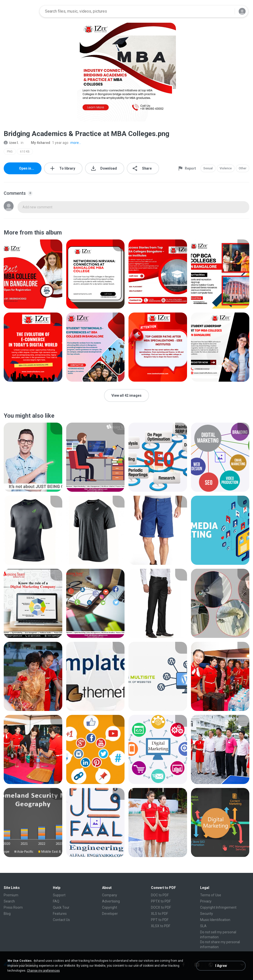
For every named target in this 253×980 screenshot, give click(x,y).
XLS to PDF (159, 914)
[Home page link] (20, 11)
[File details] (33, 274)
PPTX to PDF (161, 901)
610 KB (25, 152)
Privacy (206, 901)
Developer (110, 914)
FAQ (56, 901)
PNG (10, 152)
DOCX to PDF (161, 907)
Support (59, 895)
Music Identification (215, 920)
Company (110, 895)
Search (9, 901)
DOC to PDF (160, 895)
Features (60, 914)
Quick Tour (61, 907)
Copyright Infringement (218, 907)
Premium (11, 895)
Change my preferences (43, 971)
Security (207, 914)
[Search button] (228, 11)
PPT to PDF (160, 920)
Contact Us (61, 920)
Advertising (111, 901)
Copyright (110, 907)
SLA (203, 926)
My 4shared (38, 143)
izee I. (11, 143)
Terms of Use (211, 895)
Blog (7, 914)
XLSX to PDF (161, 926)
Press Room (13, 907)
